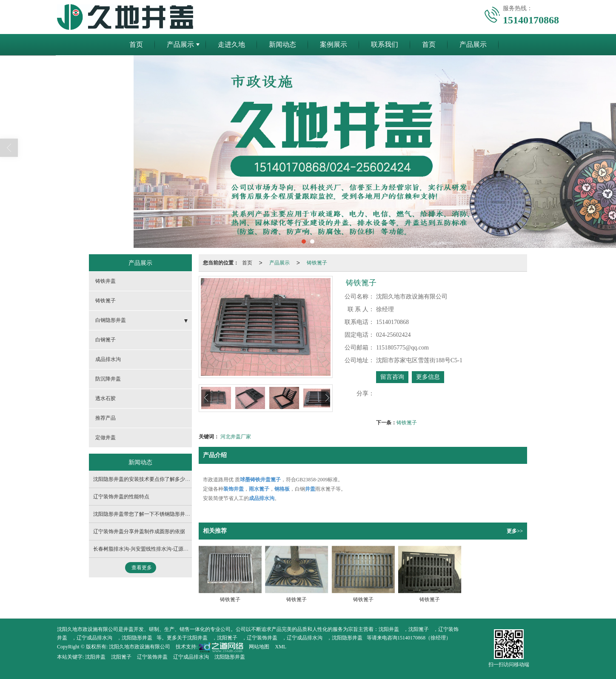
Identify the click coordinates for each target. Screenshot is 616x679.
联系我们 (385, 44)
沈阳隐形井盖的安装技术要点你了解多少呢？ (144, 479)
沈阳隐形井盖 (137, 638)
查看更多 (142, 568)
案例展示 (334, 44)
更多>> (515, 531)
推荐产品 (106, 418)
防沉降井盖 (108, 379)
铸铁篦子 (317, 263)
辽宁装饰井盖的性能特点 (121, 497)
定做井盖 (106, 438)
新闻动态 (282, 44)
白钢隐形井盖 (111, 320)
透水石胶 (106, 398)
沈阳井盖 (389, 629)
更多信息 (428, 377)
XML (281, 647)
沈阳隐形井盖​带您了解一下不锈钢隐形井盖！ (144, 514)
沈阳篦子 (419, 629)
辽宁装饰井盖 (262, 638)
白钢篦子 (106, 340)
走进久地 (231, 44)
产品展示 (180, 44)
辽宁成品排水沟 (94, 638)
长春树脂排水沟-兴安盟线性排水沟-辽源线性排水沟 (151, 549)
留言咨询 (392, 377)
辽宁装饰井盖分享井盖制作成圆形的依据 (139, 531)
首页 (136, 44)
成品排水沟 (108, 359)
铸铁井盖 (106, 281)
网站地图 (259, 647)
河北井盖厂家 (236, 437)
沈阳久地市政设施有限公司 (140, 647)
